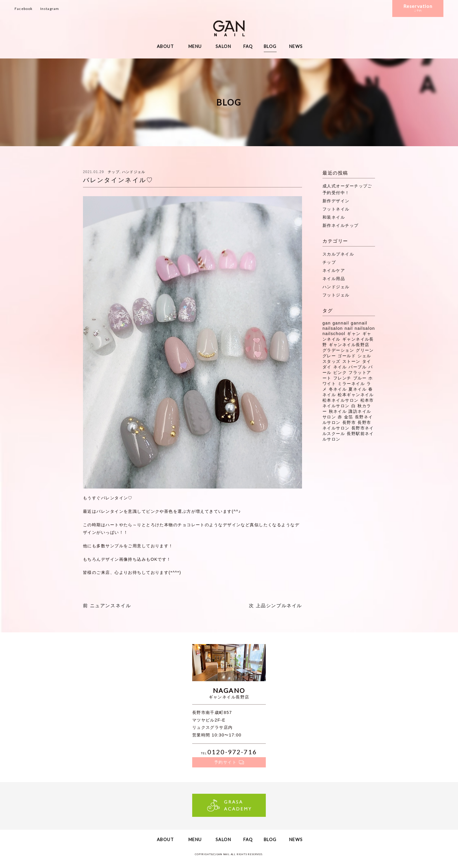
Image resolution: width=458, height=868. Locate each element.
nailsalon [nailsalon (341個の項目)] (365, 328)
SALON (223, 46)
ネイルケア (334, 270)
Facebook (24, 9)
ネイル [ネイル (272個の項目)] (340, 367)
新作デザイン (336, 201)
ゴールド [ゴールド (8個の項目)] (347, 356)
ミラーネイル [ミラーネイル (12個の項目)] (351, 384)
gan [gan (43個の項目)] (327, 323)
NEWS (296, 46)
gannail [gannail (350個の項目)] (341, 323)
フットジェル (336, 295)
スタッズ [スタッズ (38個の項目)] (332, 361)
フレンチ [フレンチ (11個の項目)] (342, 378)
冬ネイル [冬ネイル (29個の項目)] (338, 389)
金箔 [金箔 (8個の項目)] (349, 417)
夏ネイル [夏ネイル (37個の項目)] (358, 389)
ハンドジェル (134, 172)
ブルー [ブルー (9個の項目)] (360, 378)
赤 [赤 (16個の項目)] (340, 417)
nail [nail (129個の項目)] (349, 328)
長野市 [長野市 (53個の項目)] (349, 422)
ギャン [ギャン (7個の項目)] (354, 334)
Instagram (50, 9)
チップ (114, 172)
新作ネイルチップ (341, 225)
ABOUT (165, 46)
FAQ (248, 46)
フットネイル (336, 209)
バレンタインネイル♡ (118, 180)
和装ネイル (334, 217)
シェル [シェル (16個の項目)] (364, 356)
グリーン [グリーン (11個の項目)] (365, 350)
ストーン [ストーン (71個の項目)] (351, 361)
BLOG (270, 46)
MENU (195, 46)
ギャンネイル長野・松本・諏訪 (229, 28)
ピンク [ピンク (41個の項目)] (340, 372)
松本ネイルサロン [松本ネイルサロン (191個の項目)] (341, 400)
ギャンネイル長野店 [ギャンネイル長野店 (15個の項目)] (349, 345)
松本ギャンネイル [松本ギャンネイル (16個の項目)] (356, 395)
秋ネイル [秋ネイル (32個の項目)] (338, 411)
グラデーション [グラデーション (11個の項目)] (338, 350)
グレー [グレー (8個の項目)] (329, 356)
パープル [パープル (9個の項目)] (358, 367)
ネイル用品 (334, 279)
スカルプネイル (338, 254)
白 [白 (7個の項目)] (354, 406)
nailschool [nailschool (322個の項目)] (334, 334)
